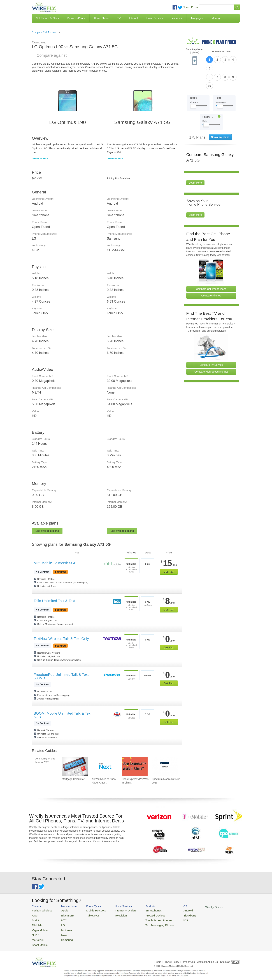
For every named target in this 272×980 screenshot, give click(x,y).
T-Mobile (36, 923)
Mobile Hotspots (92, 910)
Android (174, 910)
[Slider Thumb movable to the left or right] (193, 86)
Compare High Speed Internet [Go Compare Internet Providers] (211, 350)
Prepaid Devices (145, 915)
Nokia (61, 932)
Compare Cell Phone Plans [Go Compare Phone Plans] (211, 268)
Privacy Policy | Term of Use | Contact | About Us (191, 957)
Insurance (177, 18)
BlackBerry (64, 915)
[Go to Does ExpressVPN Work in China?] (135, 766)
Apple (61, 910)
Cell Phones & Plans (47, 18)
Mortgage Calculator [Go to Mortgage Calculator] (73, 779)
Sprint (35, 919)
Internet (133, 18)
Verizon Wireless (41, 910)
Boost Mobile (39, 941)
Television (114, 915)
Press (194, 7)
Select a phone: (195, 51)
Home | (159, 957)
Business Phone (76, 18)
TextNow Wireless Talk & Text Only (61, 639)
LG (60, 923)
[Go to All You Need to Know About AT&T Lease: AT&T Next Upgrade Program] (105, 766)
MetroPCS (37, 936)
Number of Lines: (222, 52)
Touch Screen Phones (148, 919)
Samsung (63, 936)
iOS (172, 919)
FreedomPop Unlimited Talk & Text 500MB (61, 676)
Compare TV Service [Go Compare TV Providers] (211, 344)
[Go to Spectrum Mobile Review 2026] (165, 766)
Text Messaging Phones (149, 923)
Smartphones (143, 910)
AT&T (35, 915)
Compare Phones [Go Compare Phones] (211, 274)
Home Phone (101, 18)
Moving (216, 18)
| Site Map (225, 957)
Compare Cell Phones (44, 32)
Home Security (155, 18)
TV (119, 18)
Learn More (196, 162)
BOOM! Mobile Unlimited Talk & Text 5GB (63, 715)
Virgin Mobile (39, 928)
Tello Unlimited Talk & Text (55, 601)
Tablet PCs (89, 915)
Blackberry (176, 915)
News (186, 7)
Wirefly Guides (198, 907)
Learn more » (40, 158)
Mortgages (197, 18)
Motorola (63, 928)
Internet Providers (118, 910)
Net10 (35, 932)
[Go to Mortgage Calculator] (75, 766)
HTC (61, 919)
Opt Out (235, 957)
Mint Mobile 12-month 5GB (55, 563)
